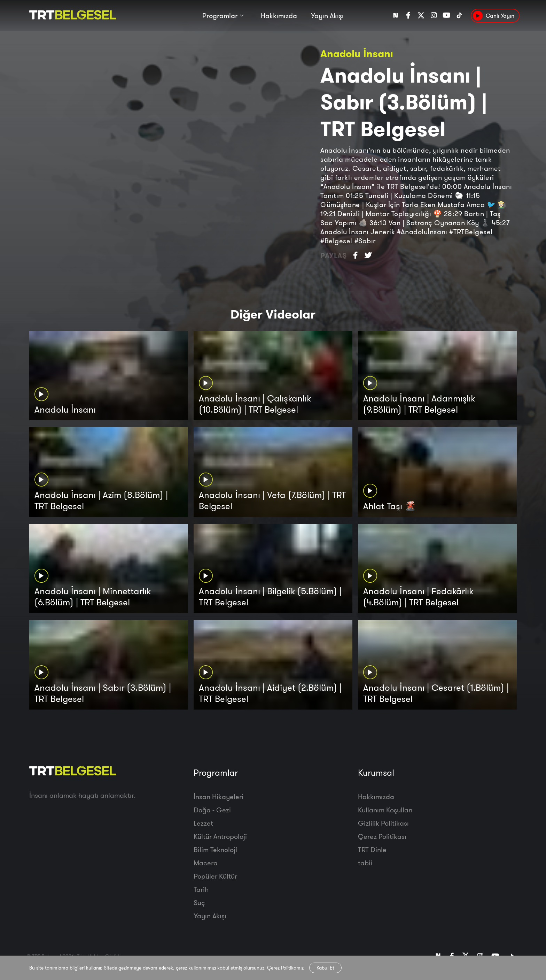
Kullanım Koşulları (385, 810)
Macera (206, 863)
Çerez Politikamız (285, 968)
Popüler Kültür (215, 876)
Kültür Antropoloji (220, 836)
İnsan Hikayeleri (219, 797)
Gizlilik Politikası (383, 823)
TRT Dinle (372, 849)
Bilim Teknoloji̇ (215, 849)
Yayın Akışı (327, 17)
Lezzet (203, 823)
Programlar (220, 17)
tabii (365, 863)
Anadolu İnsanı (357, 53)
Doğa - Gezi (212, 810)
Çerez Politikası (382, 836)
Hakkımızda (279, 17)
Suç (199, 902)
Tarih (201, 889)
